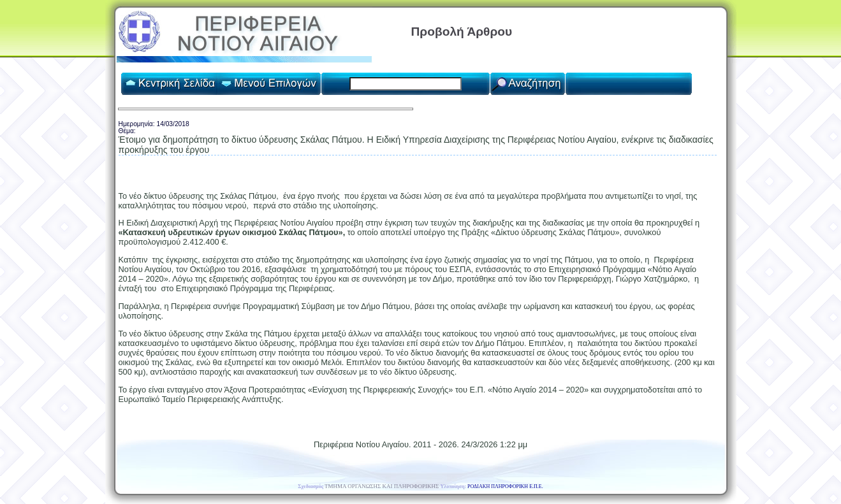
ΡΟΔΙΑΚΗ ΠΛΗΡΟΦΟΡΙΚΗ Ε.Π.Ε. (505, 486)
